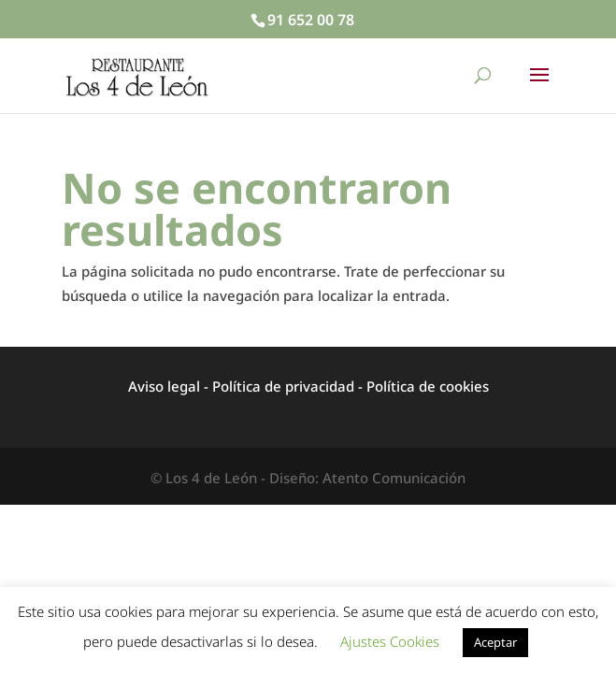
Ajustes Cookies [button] (390, 641)
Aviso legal (164, 386)
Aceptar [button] (495, 642)
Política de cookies (428, 386)
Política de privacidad (283, 386)
